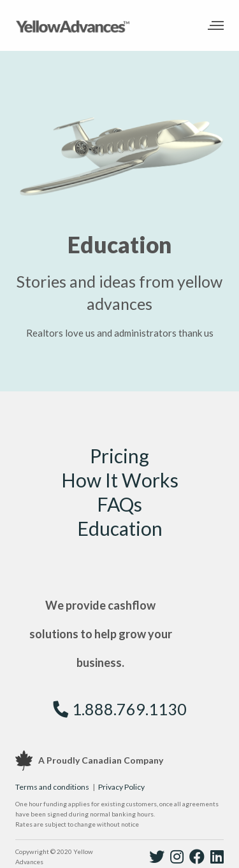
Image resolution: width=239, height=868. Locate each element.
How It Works (120, 480)
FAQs (119, 504)
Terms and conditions (52, 787)
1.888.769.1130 (120, 709)
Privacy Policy (121, 787)
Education (120, 528)
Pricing (119, 456)
